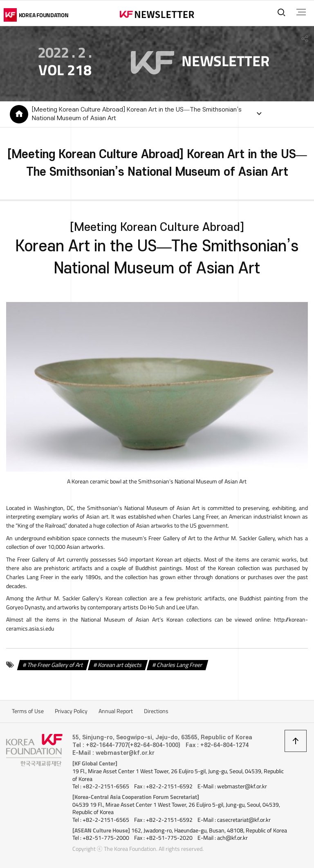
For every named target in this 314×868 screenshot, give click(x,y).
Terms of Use (28, 711)
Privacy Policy (71, 711)
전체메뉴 (301, 12)
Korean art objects (119, 664)
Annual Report (116, 711)
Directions (156, 711)
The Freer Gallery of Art (55, 664)
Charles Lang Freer (179, 664)
